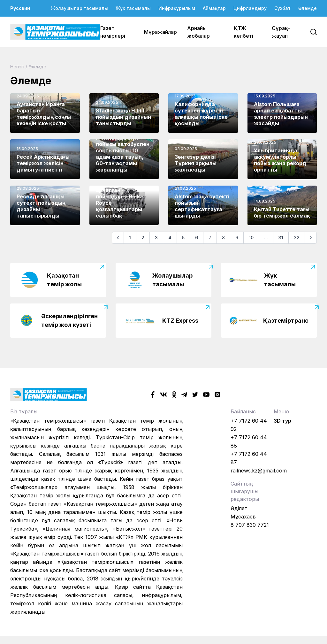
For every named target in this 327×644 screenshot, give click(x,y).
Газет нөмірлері (113, 32)
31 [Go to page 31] (281, 238)
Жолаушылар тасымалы (79, 8)
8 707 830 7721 (250, 525)
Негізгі (17, 67)
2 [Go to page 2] (143, 238)
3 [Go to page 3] (156, 238)
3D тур (282, 421)
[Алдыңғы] (118, 238)
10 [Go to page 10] (251, 238)
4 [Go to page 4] (170, 238)
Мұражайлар (160, 32)
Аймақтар (214, 8)
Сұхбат (282, 8)
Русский (20, 8)
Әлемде (308, 8)
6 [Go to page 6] (197, 238)
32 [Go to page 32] (297, 238)
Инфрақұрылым (177, 8)
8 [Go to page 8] (223, 238)
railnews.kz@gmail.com (259, 471)
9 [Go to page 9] (237, 238)
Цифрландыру (250, 8)
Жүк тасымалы (133, 8)
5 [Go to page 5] (183, 238)
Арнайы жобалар (198, 32)
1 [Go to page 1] (130, 238)
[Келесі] (311, 238)
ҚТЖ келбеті (243, 32)
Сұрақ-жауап (281, 32)
